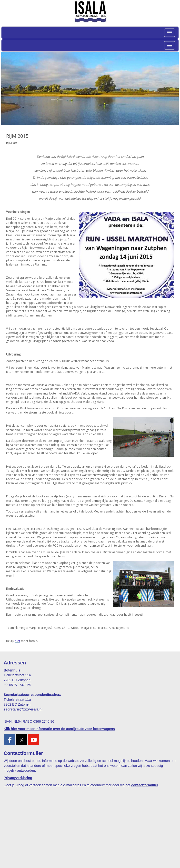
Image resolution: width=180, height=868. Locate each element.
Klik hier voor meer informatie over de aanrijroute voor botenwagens (59, 729)
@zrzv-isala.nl (23, 709)
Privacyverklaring (18, 778)
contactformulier (145, 785)
